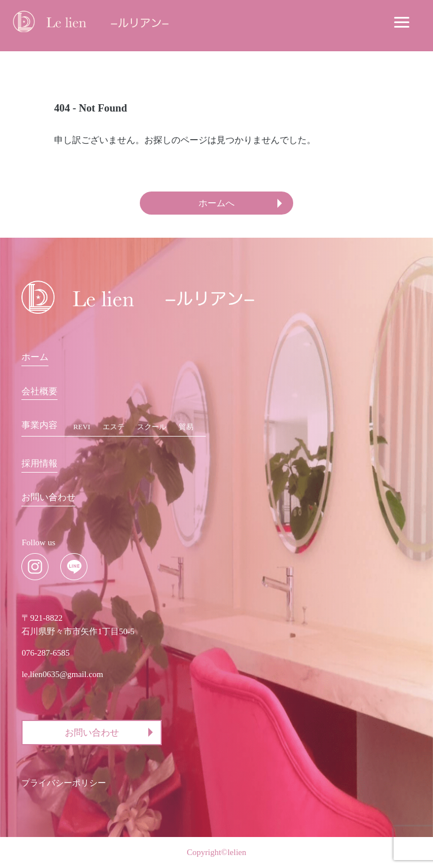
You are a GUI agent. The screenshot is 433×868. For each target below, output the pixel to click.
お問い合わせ (48, 497)
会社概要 (39, 391)
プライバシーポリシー (64, 784)
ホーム (35, 357)
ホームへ (216, 203)
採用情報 (39, 463)
